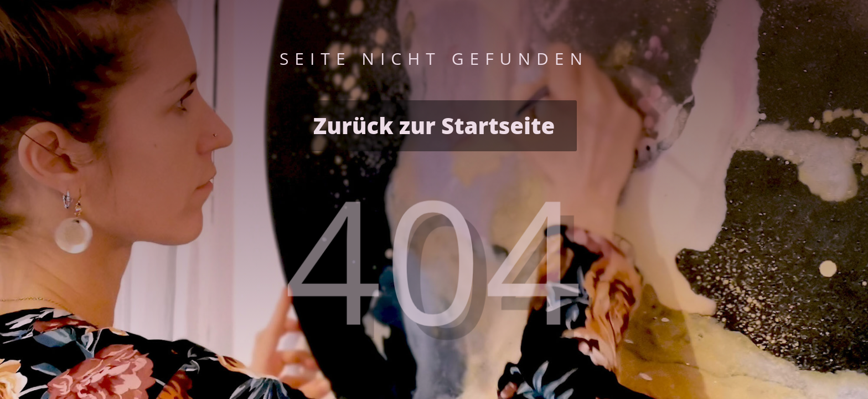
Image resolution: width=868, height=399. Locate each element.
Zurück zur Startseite (434, 126)
